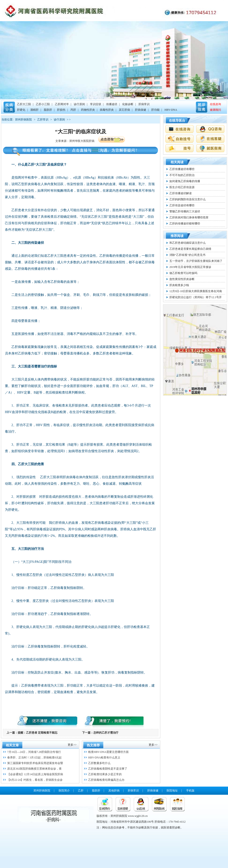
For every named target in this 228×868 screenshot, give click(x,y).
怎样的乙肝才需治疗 (106, 733)
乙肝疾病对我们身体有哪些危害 (189, 217)
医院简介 (64, 791)
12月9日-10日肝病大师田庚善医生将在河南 (196, 291)
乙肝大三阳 (24, 104)
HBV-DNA (171, 110)
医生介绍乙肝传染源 (182, 187)
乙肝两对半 (62, 104)
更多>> (72, 745)
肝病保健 (141, 110)
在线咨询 (215, 104)
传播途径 (112, 104)
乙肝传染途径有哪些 (182, 205)
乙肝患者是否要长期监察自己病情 (190, 249)
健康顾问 (215, 110)
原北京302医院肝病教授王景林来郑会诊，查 (34, 769)
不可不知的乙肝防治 (182, 175)
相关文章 (12, 745)
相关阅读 (177, 162)
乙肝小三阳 (43, 104)
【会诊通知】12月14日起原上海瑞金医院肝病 (35, 774)
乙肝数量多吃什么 (99, 763)
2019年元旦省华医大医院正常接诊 (190, 267)
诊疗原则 (79, 104)
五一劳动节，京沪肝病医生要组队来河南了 (196, 261)
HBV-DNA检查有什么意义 (104, 758)
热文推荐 (93, 745)
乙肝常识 (43, 120)
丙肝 (73, 110)
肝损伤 (61, 110)
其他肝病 (114, 791)
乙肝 (81, 791)
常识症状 (96, 104)
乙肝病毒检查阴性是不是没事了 (108, 769)
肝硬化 (21, 110)
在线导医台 (177, 121)
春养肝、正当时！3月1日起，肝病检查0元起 (34, 758)
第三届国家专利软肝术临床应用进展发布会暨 (35, 763)
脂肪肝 (48, 110)
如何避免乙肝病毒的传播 (185, 181)
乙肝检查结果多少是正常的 (105, 774)
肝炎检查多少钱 (179, 285)
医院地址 (172, 791)
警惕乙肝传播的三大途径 (185, 211)
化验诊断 (128, 104)
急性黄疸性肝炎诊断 (182, 279)
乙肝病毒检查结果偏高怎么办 (106, 780)
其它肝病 (124, 110)
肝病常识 (144, 104)
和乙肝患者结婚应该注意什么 (188, 243)
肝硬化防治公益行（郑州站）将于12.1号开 (196, 297)
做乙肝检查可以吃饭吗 (183, 273)
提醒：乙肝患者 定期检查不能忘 (38, 733)
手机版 (190, 791)
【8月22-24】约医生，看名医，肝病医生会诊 (35, 780)
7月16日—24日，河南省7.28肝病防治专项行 (34, 752)
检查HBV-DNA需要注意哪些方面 (108, 752)
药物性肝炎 (88, 110)
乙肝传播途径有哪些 (182, 169)
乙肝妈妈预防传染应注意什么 (188, 199)
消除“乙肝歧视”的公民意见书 (187, 255)
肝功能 (155, 110)
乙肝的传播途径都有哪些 (185, 224)
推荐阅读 (177, 236)
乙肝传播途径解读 (181, 193)
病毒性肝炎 (107, 110)
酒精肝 (34, 110)
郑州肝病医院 (23, 120)
